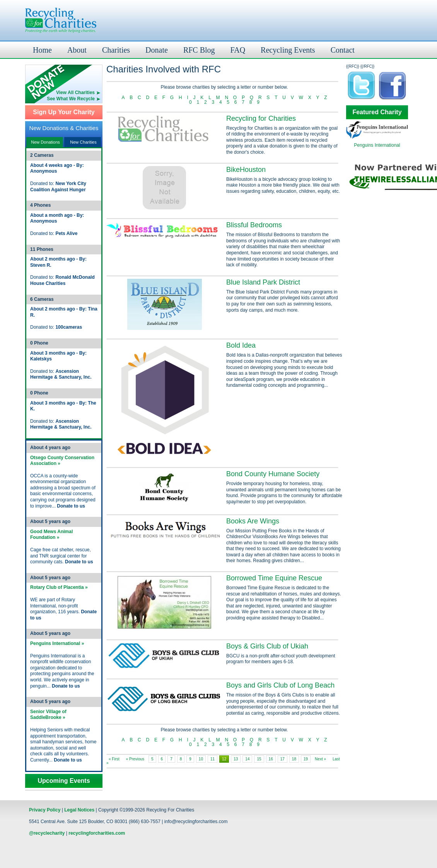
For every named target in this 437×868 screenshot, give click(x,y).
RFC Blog (199, 50)
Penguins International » (57, 643)
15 (259, 759)
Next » (320, 759)
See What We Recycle (71, 99)
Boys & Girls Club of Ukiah (267, 646)
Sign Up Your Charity (64, 112)
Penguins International (377, 145)
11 (213, 759)
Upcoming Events (64, 781)
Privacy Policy (45, 810)
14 (247, 759)
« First (114, 759)
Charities (116, 50)
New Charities (83, 142)
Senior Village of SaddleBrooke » (48, 715)
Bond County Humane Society (273, 474)
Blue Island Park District (263, 282)
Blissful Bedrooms (254, 225)
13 (236, 759)
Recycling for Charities (261, 118)
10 (201, 759)
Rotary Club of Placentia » (59, 587)
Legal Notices (79, 810)
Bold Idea (241, 345)
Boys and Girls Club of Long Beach (280, 685)
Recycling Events (288, 50)
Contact (343, 50)
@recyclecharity (47, 833)
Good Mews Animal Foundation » (51, 535)
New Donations (45, 142)
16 (271, 759)
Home (42, 50)
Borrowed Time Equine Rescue (274, 578)
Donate (157, 50)
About (77, 50)
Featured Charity (377, 112)
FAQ (238, 50)
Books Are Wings (253, 521)
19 (306, 759)
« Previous (135, 759)
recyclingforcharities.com (97, 833)
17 (283, 759)
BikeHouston (246, 170)
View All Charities (75, 93)
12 (224, 759)
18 (294, 759)
